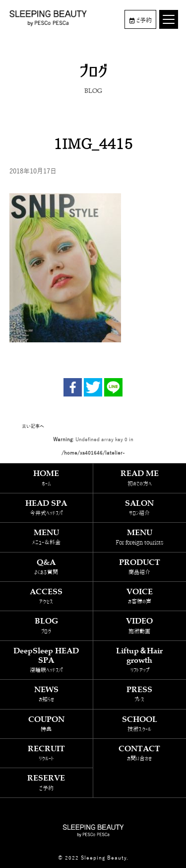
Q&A (46, 567)
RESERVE (46, 782)
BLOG (46, 625)
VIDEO (140, 625)
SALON (140, 508)
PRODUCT (140, 567)
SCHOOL (140, 724)
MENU (46, 537)
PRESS (140, 694)
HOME (46, 478)
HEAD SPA (46, 508)
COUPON (46, 724)
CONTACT (140, 753)
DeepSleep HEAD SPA (46, 660)
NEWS (46, 694)
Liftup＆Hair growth (140, 660)
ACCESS (46, 596)
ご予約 (141, 20)
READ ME (140, 478)
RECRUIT (46, 753)
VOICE (140, 596)
